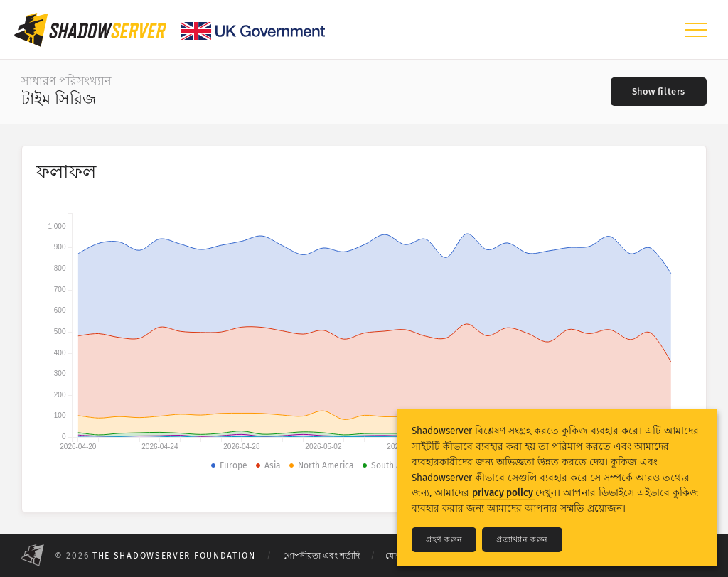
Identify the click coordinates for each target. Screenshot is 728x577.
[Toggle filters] (659, 92)
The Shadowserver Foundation (174, 556)
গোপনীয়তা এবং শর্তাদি (321, 556)
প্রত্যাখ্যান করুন (522, 540)
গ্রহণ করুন (444, 540)
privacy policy (504, 493)
